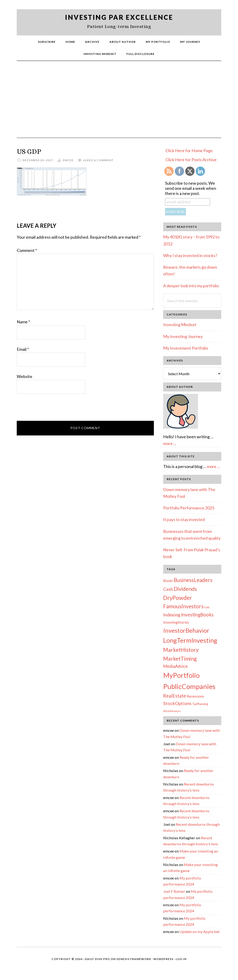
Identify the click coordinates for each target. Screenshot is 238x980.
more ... (170, 443)
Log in (181, 959)
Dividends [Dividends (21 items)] (185, 589)
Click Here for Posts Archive (191, 160)
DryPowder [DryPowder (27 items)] (178, 598)
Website (25, 376)
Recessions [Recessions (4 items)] (195, 696)
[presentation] (52, 409)
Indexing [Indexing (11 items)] (172, 615)
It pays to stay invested (184, 519)
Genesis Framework (134, 959)
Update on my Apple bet (200, 932)
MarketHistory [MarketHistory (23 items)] (181, 650)
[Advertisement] (119, 103)
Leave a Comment (98, 160)
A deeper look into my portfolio (191, 286)
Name (23, 322)
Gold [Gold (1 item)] (207, 607)
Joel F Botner (174, 891)
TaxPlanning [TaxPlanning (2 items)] (200, 704)
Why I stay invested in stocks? (190, 255)
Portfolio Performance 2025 (189, 508)
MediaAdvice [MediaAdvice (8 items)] (175, 666)
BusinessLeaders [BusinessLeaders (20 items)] (193, 580)
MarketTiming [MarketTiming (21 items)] (180, 659)
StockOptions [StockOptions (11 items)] (177, 703)
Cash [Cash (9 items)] (168, 589)
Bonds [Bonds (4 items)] (168, 581)
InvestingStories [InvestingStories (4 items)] (176, 622)
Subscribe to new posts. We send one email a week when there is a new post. (191, 188)
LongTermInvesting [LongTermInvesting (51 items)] (190, 640)
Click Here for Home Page (189, 151)
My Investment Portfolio (186, 348)
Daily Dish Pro (97, 959)
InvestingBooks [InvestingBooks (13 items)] (197, 615)
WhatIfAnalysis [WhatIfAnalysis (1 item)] (172, 711)
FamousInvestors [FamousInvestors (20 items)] (183, 606)
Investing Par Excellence (119, 17)
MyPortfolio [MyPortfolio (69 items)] (181, 675)
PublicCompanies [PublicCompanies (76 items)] (189, 686)
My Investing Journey (183, 336)
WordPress (163, 959)
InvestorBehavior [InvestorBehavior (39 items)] (186, 630)
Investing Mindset (180, 324)
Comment (27, 250)
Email (23, 349)
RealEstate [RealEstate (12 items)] (175, 696)
